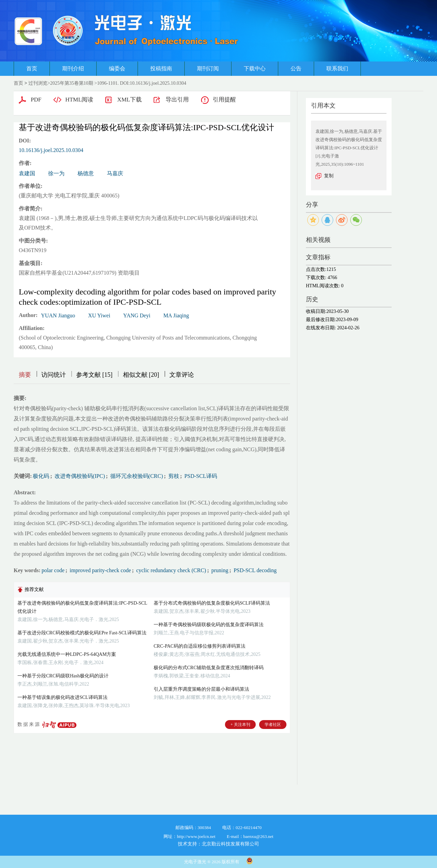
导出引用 (177, 100)
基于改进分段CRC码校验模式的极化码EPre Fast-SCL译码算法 (82, 633)
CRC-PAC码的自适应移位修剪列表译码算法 (200, 646)
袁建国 (27, 173)
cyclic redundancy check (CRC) (171, 570)
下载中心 (255, 68)
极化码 (41, 476)
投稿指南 (161, 68)
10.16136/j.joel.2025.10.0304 (51, 150)
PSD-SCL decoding (254, 570)
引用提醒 (224, 100)
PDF (36, 100)
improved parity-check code (100, 570)
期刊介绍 (73, 68)
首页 (32, 68)
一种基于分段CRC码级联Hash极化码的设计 (63, 676)
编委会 (117, 68)
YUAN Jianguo (58, 315)
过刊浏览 (38, 83)
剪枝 (173, 476)
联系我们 (337, 68)
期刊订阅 (208, 68)
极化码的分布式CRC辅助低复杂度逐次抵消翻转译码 (209, 668)
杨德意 (86, 173)
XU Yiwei (99, 315)
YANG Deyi (137, 315)
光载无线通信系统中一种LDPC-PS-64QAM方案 (67, 654)
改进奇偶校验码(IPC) (79, 476)
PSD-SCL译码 (200, 476)
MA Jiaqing (176, 315)
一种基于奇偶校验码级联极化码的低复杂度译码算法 (209, 625)
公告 (296, 68)
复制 (329, 176)
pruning (219, 570)
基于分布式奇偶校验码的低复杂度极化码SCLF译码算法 (212, 603)
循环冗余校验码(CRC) (136, 476)
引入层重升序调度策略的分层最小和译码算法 (201, 689)
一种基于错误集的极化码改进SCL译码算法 (62, 697)
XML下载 (129, 100)
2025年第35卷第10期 (72, 83)
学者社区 (273, 725)
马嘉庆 (115, 173)
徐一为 (56, 173)
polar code (53, 570)
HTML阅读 (79, 100)
